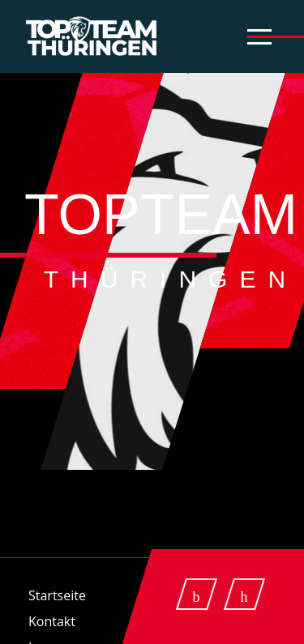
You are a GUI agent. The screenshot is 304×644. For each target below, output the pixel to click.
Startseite (57, 595)
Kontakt (52, 621)
